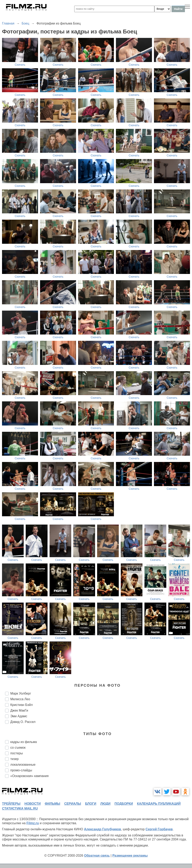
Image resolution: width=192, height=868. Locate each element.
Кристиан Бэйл (22, 705)
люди (105, 804)
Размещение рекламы (130, 856)
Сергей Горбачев (159, 829)
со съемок (18, 748)
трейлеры (11, 804)
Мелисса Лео (20, 699)
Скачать (20, 65)
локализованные (23, 765)
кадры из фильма (24, 742)
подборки (124, 804)
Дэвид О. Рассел (23, 722)
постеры (17, 753)
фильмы (52, 804)
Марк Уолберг (21, 693)
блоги (91, 804)
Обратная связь (97, 856)
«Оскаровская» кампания (29, 776)
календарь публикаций (159, 804)
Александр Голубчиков (102, 829)
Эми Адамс (19, 716)
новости (33, 804)
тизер (14, 759)
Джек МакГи (19, 710)
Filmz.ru (33, 823)
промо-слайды (21, 770)
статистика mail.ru (20, 809)
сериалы (73, 804)
